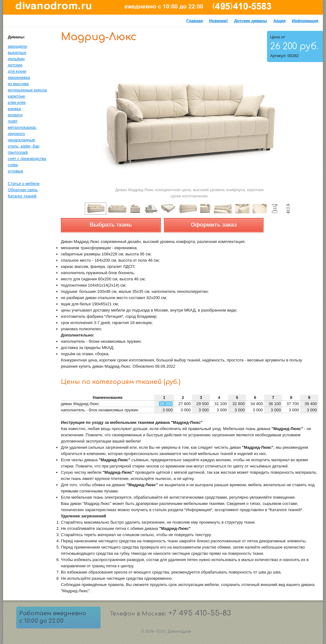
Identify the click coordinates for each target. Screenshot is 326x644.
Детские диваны (251, 21)
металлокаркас (22, 127)
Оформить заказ (214, 225)
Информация (305, 21)
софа (13, 165)
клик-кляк (17, 102)
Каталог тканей (22, 196)
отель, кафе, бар (24, 146)
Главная (195, 21)
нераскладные (21, 140)
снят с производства (27, 159)
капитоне (16, 96)
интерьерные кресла (27, 90)
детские (15, 65)
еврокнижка (19, 77)
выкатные (17, 53)
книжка (14, 109)
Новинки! (219, 21)
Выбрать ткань (111, 225)
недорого (16, 134)
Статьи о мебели (24, 184)
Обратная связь (23, 190)
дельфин (16, 59)
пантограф (18, 152)
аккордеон (17, 46)
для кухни (17, 71)
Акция (279, 21)
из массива (18, 84)
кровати (15, 115)
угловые (15, 171)
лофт (13, 121)
